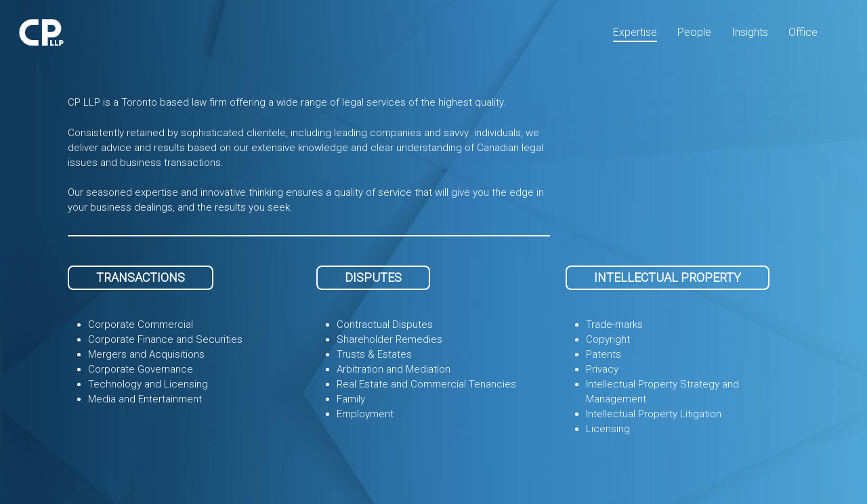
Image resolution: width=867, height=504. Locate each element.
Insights (750, 32)
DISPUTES (373, 277)
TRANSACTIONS (141, 277)
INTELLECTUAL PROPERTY (668, 277)
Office (803, 32)
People (694, 32)
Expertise (635, 32)
